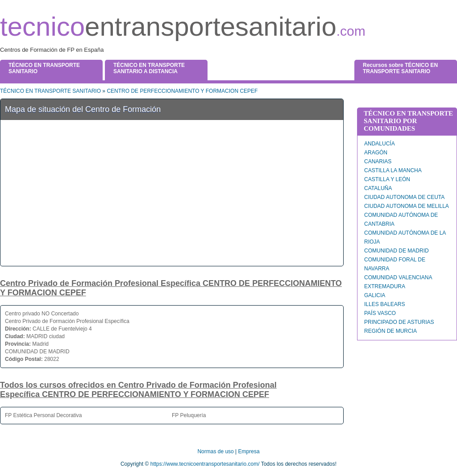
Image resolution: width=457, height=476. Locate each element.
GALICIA (375, 295)
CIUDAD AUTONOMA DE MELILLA (407, 206)
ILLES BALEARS (384, 304)
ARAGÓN (376, 153)
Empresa (249, 451)
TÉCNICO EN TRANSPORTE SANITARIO (50, 91)
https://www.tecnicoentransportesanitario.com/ (205, 464)
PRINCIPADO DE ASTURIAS (399, 322)
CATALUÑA (378, 188)
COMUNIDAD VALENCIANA (398, 277)
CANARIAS (378, 161)
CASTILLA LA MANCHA (393, 170)
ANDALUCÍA (380, 144)
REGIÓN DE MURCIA (391, 331)
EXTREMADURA (385, 286)
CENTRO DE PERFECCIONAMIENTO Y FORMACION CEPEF (182, 91)
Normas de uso (215, 451)
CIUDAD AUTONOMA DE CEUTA (404, 197)
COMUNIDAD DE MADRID (397, 251)
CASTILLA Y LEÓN (387, 179)
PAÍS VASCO (380, 313)
